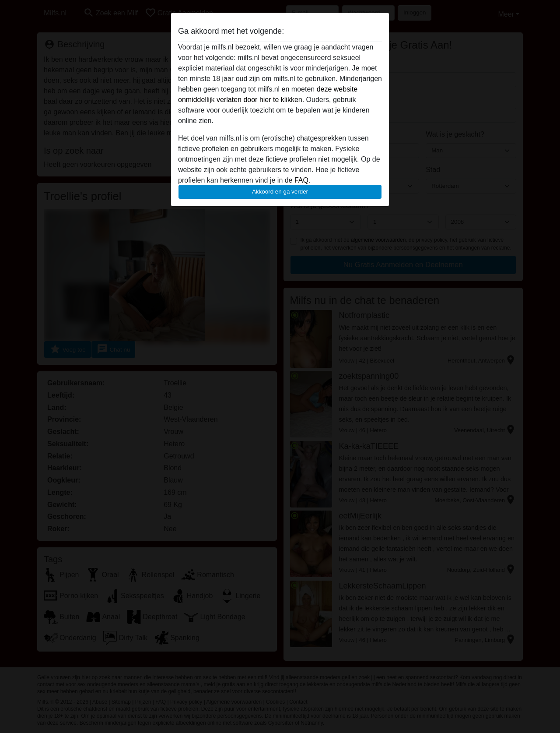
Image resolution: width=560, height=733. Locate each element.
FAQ (301, 180)
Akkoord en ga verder (280, 192)
